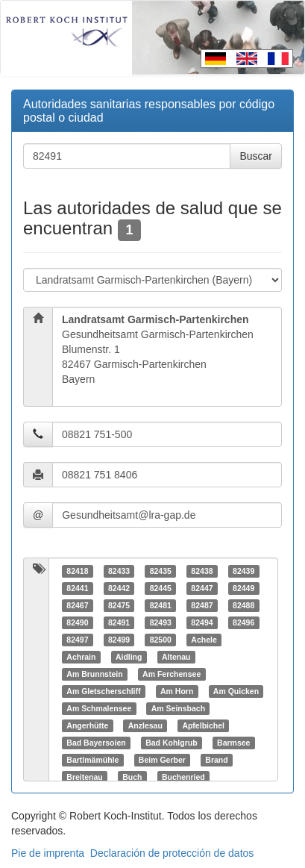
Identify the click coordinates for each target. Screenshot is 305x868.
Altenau (176, 657)
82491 (119, 622)
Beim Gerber (162, 760)
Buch (132, 777)
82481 (161, 605)
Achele (204, 640)
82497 (77, 640)
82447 (202, 588)
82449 (243, 588)
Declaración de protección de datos (172, 853)
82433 (119, 571)
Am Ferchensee (172, 674)
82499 (119, 640)
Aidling (129, 657)
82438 (202, 571)
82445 (161, 588)
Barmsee (233, 743)
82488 (243, 605)
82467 (77, 605)
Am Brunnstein (94, 674)
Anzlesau (145, 725)
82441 (77, 588)
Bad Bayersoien (96, 743)
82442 (119, 588)
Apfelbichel (203, 725)
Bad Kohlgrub (171, 743)
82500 (161, 640)
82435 (161, 571)
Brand (216, 760)
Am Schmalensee (99, 708)
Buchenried (183, 777)
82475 (119, 605)
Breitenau (84, 777)
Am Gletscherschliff (103, 691)
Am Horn (177, 691)
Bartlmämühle (92, 760)
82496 (243, 622)
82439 (243, 571)
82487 (202, 605)
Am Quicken (236, 691)
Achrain (81, 657)
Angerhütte (87, 725)
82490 (77, 622)
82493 (161, 622)
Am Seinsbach (178, 708)
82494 (202, 622)
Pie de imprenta (48, 853)
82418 (77, 571)
